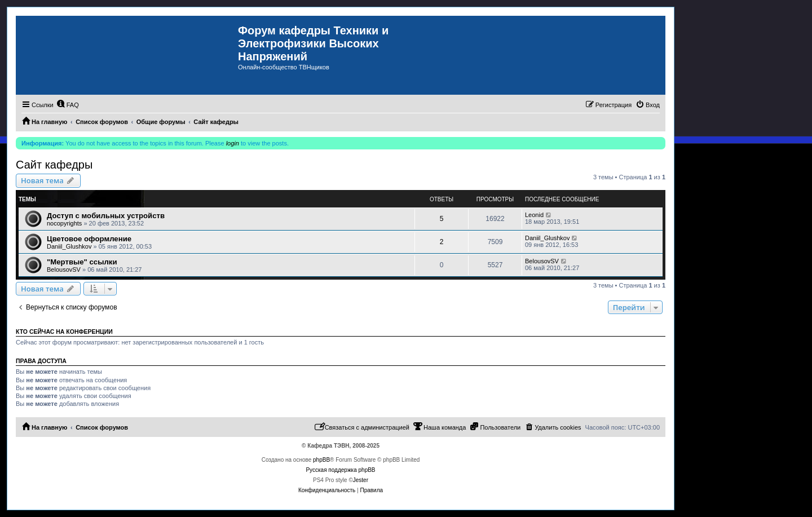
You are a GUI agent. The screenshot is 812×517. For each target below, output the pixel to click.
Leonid (534, 215)
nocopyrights (64, 223)
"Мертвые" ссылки (82, 262)
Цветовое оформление (89, 239)
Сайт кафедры (54, 165)
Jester (361, 480)
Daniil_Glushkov (69, 246)
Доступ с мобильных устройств (106, 216)
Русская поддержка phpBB (340, 470)
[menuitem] (68, 105)
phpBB (321, 460)
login (233, 143)
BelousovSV (64, 269)
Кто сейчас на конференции (64, 332)
